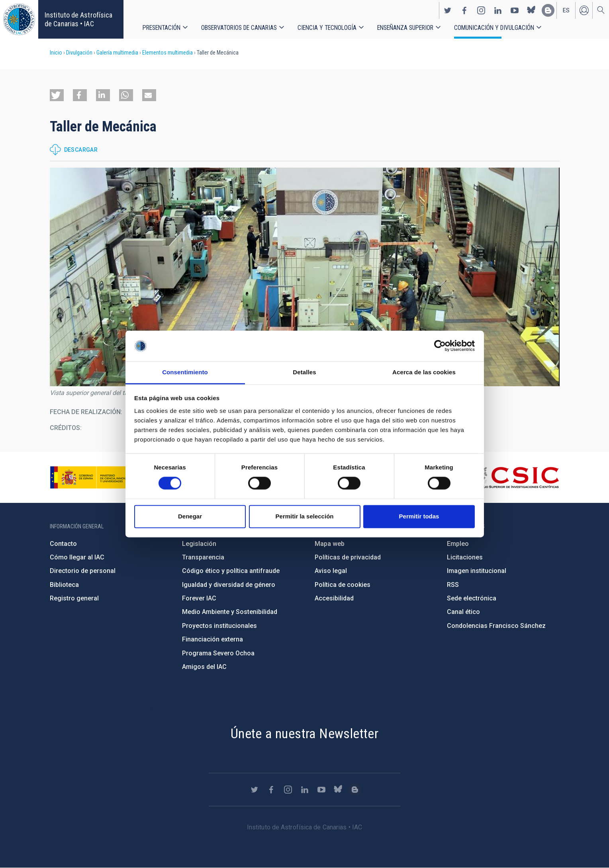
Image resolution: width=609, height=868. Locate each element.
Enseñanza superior (405, 28)
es (566, 10)
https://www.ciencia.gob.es (94, 477)
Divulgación (79, 53)
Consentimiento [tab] (185, 372)
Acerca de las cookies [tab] (424, 372)
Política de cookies (343, 585)
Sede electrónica (472, 598)
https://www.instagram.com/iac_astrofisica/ (481, 10)
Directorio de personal (83, 571)
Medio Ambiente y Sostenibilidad (230, 612)
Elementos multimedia (167, 53)
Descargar (81, 150)
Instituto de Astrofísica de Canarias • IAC (78, 19)
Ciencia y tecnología (327, 28)
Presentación (162, 28)
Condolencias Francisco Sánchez (496, 626)
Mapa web (330, 544)
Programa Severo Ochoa (218, 653)
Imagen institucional (477, 571)
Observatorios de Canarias (239, 28)
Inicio (56, 53)
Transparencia (203, 557)
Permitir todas (419, 516)
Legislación (199, 544)
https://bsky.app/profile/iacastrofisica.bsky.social (531, 10)
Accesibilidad (334, 598)
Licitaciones (465, 557)
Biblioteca (64, 585)
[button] (57, 95)
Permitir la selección (305, 516)
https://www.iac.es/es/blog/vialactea (548, 10)
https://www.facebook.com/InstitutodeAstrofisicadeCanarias (464, 10)
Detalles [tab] (304, 372)
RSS (453, 585)
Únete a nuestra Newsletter (304, 733)
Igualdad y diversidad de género (229, 585)
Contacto (63, 544)
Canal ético (463, 612)
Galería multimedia (117, 53)
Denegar (190, 516)
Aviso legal (331, 571)
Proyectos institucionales (219, 626)
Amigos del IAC (204, 667)
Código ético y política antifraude (231, 571)
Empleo (458, 544)
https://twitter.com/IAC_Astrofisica (448, 10)
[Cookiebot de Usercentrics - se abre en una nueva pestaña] (440, 346)
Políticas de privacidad (348, 557)
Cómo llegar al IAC (77, 557)
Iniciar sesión (584, 10)
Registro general (74, 598)
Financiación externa (212, 639)
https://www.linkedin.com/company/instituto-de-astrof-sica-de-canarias (498, 10)
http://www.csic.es (516, 477)
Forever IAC (199, 598)
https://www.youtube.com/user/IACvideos (515, 10)
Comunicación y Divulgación (494, 28)
